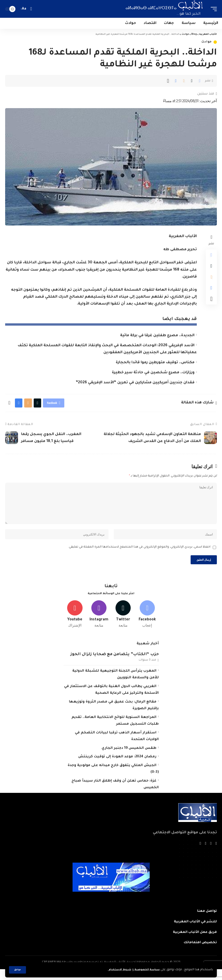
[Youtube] (75, 623)
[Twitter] (123, 623)
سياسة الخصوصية (145, 970)
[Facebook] (147, 623)
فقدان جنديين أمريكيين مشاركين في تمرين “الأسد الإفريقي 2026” (135, 383)
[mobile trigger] (212, 9)
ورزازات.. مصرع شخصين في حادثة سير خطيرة (153, 373)
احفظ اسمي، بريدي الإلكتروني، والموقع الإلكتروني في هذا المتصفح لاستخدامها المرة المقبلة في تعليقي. (139, 554)
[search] (31, 9)
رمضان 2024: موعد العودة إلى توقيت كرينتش (117, 767)
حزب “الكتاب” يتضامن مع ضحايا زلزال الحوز (115, 665)
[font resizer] (24, 9)
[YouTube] (205, 854)
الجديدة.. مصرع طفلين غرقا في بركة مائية (157, 336)
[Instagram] (99, 623)
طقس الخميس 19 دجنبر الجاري (129, 758)
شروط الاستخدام (114, 970)
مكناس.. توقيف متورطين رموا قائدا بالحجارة (155, 363)
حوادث (207, 42)
